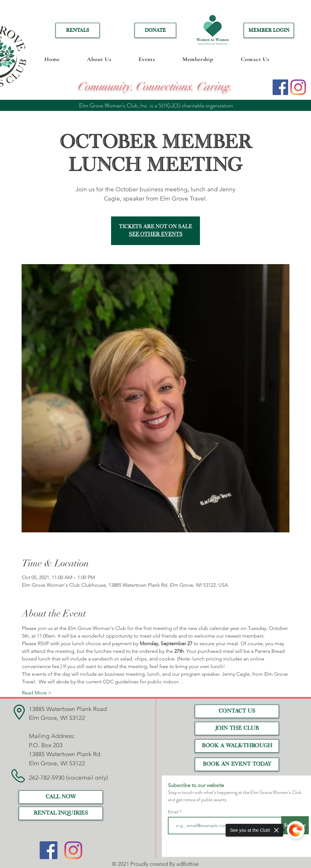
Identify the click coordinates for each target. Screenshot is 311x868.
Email (174, 812)
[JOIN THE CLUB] (237, 728)
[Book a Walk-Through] (237, 746)
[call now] (61, 797)
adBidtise (188, 864)
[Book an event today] (237, 764)
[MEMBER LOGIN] (269, 30)
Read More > (37, 693)
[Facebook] (280, 87)
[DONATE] (155, 30)
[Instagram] (298, 87)
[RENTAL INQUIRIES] (61, 813)
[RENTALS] (78, 30)
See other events (156, 235)
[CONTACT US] (237, 711)
